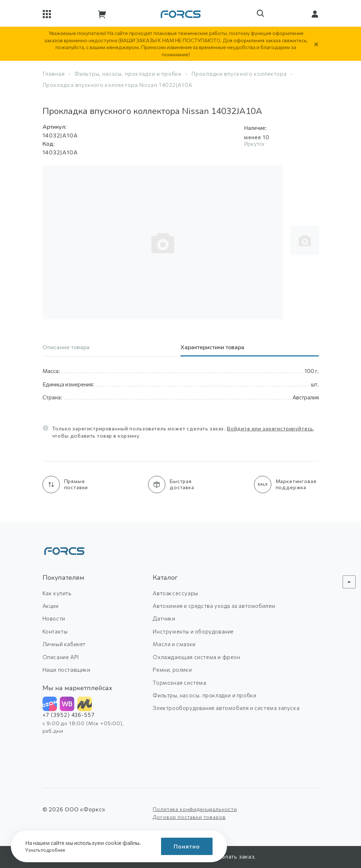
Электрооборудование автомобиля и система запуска (226, 708)
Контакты (55, 631)
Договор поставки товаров (189, 817)
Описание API (61, 657)
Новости (54, 618)
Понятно (187, 846)
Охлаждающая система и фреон (196, 657)
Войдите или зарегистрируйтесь (270, 428)
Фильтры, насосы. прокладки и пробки (128, 74)
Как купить (57, 593)
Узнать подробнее (47, 850)
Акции (51, 606)
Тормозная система (179, 683)
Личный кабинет (64, 644)
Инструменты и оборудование (193, 631)
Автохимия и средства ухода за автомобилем (214, 606)
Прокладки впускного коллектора (239, 74)
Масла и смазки (174, 644)
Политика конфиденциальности (195, 809)
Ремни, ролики (172, 670)
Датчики (164, 618)
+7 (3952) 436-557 (69, 715)
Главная (54, 74)
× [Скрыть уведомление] (316, 44)
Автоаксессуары (175, 593)
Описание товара (66, 348)
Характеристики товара (212, 348)
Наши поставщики (66, 670)
